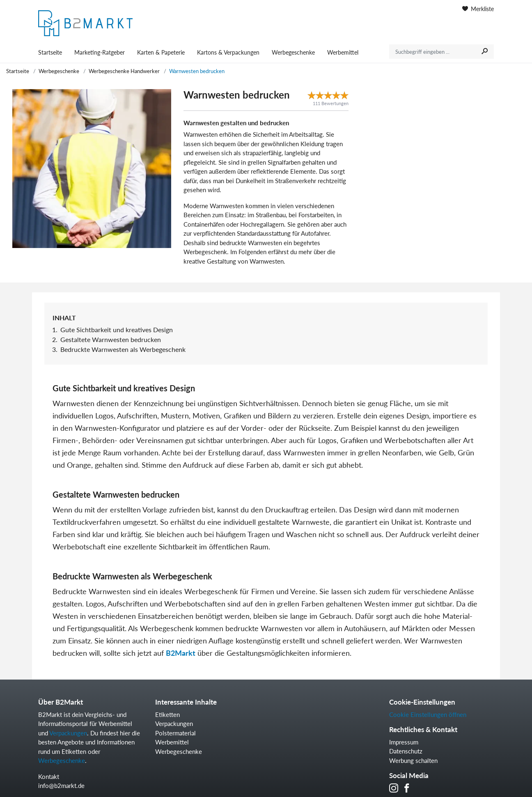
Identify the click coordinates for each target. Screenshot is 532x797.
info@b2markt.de (61, 786)
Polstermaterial (175, 733)
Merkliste (478, 9)
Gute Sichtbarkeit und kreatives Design (117, 330)
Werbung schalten (413, 760)
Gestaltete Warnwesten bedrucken (111, 339)
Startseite (50, 52)
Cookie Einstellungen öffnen (428, 714)
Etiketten (167, 714)
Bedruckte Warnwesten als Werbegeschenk (123, 349)
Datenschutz (406, 751)
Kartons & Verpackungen (228, 52)
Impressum (404, 742)
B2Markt (181, 653)
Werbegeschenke (293, 52)
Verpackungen (68, 733)
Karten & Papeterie (161, 52)
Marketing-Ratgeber (100, 52)
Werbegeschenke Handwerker (124, 71)
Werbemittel (343, 52)
